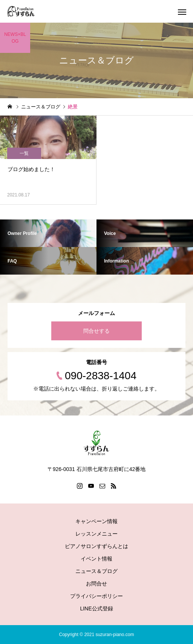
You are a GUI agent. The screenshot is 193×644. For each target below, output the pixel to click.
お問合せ (96, 584)
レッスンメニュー (96, 534)
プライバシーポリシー (96, 596)
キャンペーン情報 (96, 521)
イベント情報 (96, 559)
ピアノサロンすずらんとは (96, 546)
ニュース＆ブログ (96, 571)
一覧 (24, 153)
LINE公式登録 (96, 608)
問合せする (96, 331)
